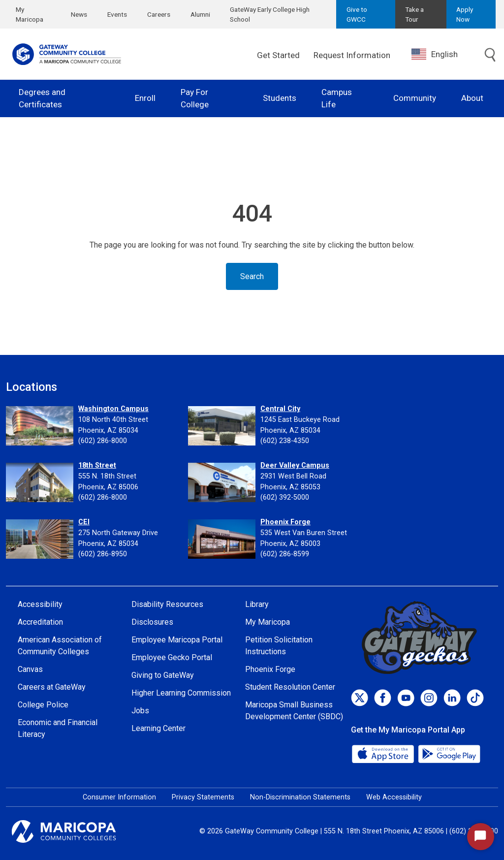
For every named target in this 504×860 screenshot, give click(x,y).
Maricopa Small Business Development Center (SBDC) (294, 711)
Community (415, 98)
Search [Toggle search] (252, 276)
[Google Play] (449, 753)
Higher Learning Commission (181, 693)
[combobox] (442, 54)
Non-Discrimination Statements (300, 797)
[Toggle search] (490, 55)
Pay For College (195, 98)
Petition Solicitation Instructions (279, 646)
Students (280, 98)
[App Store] (384, 753)
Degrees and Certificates (42, 98)
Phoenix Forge (285, 522)
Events (117, 14)
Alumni (200, 14)
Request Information (352, 55)
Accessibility (40, 604)
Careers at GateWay (52, 687)
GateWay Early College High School (270, 14)
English (435, 54)
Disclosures (152, 622)
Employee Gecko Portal (172, 657)
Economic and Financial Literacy (58, 728)
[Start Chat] (481, 837)
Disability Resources (167, 604)
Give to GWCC (357, 14)
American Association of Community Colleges (60, 646)
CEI (84, 522)
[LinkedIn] (452, 698)
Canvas (30, 669)
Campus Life (337, 98)
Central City (280, 409)
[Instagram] (429, 698)
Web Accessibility (394, 797)
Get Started (278, 55)
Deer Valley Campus (295, 465)
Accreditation (40, 622)
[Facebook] (383, 698)
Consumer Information (119, 797)
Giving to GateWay (163, 675)
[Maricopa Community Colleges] (76, 831)
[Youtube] (406, 698)
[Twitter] (360, 698)
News (79, 14)
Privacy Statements (203, 797)
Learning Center (158, 728)
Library (257, 604)
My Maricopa (30, 14)
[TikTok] (475, 698)
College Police (43, 705)
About (472, 98)
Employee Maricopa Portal (177, 640)
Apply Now (465, 14)
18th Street (97, 465)
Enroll (145, 98)
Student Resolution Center (290, 687)
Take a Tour (414, 14)
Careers (159, 14)
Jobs (140, 711)
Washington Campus (113, 409)
